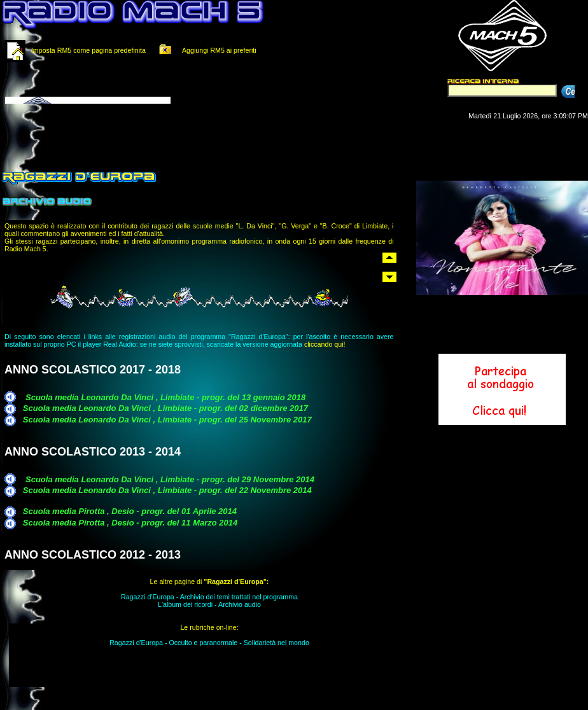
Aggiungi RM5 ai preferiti (206, 50)
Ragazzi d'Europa (148, 597)
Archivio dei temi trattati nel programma (239, 597)
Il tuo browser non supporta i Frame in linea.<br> (159, 88)
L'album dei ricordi (185, 604)
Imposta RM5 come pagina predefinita (88, 50)
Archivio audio (240, 604)
